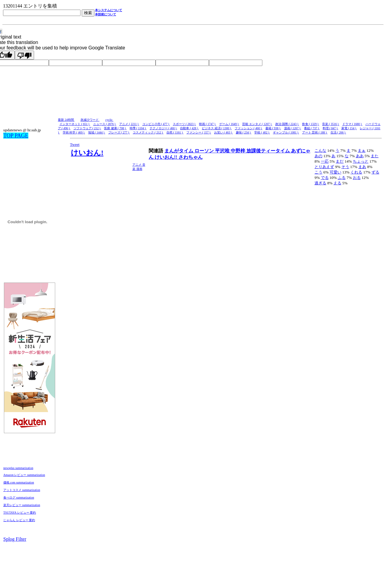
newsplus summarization (18, 468)
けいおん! (87, 153)
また (375, 156)
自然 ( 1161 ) (175, 132)
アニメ (137, 165)
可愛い (335, 172)
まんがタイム (179, 151)
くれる (356, 172)
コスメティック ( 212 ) (148, 132)
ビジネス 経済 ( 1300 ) (217, 128)
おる (357, 178)
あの (318, 156)
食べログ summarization (19, 497)
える (337, 183)
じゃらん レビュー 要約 (19, 520)
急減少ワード (90, 120)
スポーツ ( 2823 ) (184, 124)
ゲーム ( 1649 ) (229, 124)
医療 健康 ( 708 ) (115, 128)
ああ (360, 156)
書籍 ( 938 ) (273, 128)
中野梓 (239, 151)
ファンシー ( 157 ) (199, 132)
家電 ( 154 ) (349, 128)
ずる (375, 172)
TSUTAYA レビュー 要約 (20, 513)
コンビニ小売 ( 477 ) (156, 124)
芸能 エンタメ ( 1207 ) (257, 124)
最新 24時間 (66, 120)
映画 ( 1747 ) (208, 124)
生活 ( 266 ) (338, 132)
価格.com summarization (19, 482)
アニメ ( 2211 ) (129, 124)
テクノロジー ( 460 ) (163, 128)
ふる (342, 178)
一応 (325, 161)
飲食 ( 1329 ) (311, 124)
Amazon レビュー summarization (24, 475)
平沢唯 (223, 151)
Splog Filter (15, 539)
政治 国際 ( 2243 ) (287, 124)
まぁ (362, 150)
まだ (340, 161)
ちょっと (361, 161)
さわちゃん (191, 157)
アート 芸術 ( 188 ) (315, 132)
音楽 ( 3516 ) (331, 124)
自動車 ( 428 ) (189, 128)
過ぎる (320, 183)
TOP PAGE (16, 136)
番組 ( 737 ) (312, 128)
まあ (362, 167)
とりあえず (324, 167)
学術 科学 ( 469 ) (74, 132)
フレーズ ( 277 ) (119, 132)
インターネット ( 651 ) (75, 124)
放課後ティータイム (269, 151)
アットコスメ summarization (22, 490)
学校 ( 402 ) (262, 132)
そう (345, 167)
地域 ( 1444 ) (97, 132)
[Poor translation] (24, 55)
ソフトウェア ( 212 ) (87, 128)
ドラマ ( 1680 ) (352, 124)
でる (325, 178)
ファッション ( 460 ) (248, 128)
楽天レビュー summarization (22, 505)
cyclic (109, 120)
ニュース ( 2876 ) (105, 124)
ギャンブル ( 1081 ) (286, 132)
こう (318, 172)
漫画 (139, 169)
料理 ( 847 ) (331, 128)
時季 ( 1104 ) (138, 128)
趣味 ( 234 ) (244, 132)
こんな (320, 150)
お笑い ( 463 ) (223, 132)
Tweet (75, 144)
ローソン (205, 151)
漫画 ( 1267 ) (293, 128)
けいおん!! (167, 157)
